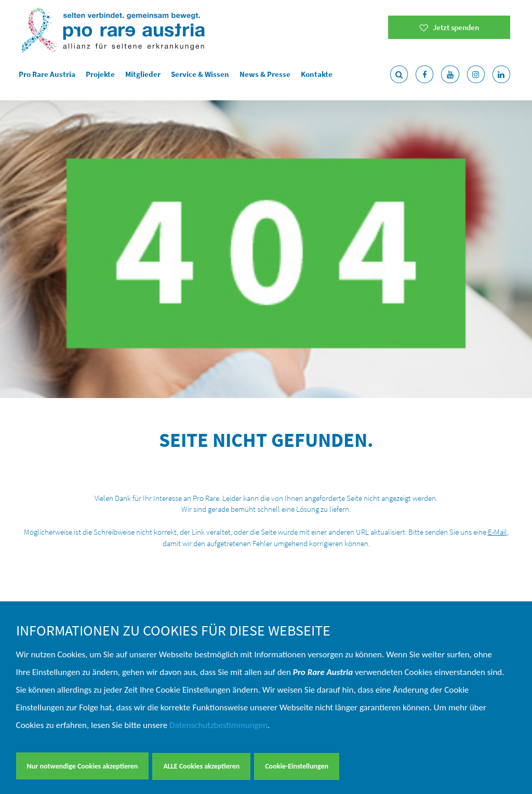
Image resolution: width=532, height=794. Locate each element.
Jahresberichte (216, 549)
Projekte (100, 74)
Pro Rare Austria (47, 74)
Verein (202, 537)
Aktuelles (206, 574)
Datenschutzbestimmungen (218, 726)
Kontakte (317, 74)
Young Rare (210, 525)
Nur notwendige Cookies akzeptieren (83, 766)
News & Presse (265, 74)
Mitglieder (143, 74)
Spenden (206, 586)
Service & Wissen (200, 74)
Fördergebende (216, 561)
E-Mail (497, 234)
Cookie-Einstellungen (297, 766)
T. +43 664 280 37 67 (392, 586)
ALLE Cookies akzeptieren (201, 766)
